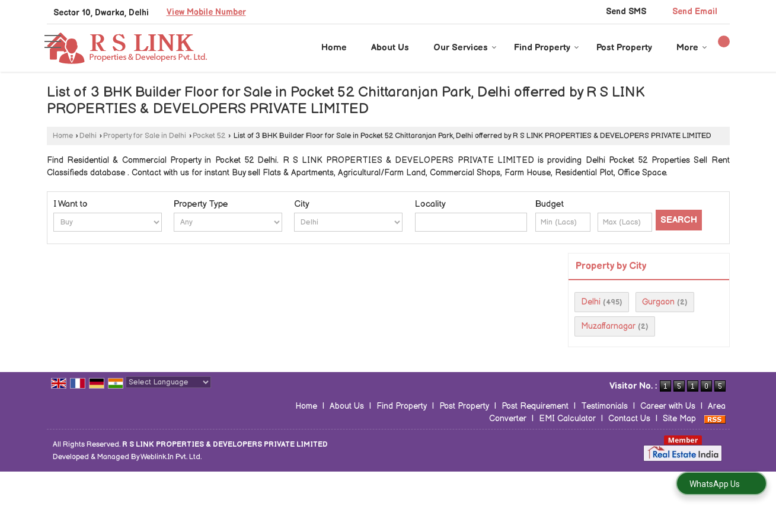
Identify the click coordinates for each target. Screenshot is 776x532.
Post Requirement (535, 406)
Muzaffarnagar (608, 326)
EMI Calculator (567, 419)
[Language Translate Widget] (168, 382)
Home (334, 48)
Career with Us (668, 406)
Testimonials (604, 406)
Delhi (88, 136)
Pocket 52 (209, 136)
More (692, 48)
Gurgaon (658, 302)
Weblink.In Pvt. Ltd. (171, 457)
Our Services (465, 48)
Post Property (624, 48)
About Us (390, 48)
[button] (206, 12)
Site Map (679, 419)
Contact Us (629, 419)
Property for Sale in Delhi (145, 136)
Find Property (547, 48)
